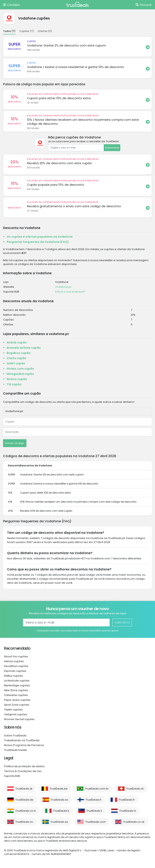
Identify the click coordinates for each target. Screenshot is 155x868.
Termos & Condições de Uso (23, 771)
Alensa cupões (14, 661)
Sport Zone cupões (17, 705)
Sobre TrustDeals (15, 736)
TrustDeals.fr (127, 800)
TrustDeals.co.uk (134, 822)
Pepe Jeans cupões (17, 700)
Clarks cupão (17, 358)
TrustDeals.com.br (97, 789)
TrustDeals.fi (93, 800)
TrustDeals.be (59, 789)
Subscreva (112, 148)
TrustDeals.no (24, 822)
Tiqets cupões (13, 710)
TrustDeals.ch (135, 789)
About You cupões (16, 656)
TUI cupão (14, 384)
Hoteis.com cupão (20, 369)
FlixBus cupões (14, 676)
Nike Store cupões (16, 690)
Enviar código (15, 443)
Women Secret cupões (19, 719)
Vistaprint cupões (16, 714)
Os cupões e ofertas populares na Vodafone (40, 237)
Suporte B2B (12, 776)
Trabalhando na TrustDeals (22, 740)
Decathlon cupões (16, 666)
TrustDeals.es (59, 800)
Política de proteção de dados (24, 766)
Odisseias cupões (16, 695)
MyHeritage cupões (17, 685)
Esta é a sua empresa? (70, 292)
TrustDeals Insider (16, 750)
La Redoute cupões (17, 681)
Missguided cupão (20, 374)
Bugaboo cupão (19, 353)
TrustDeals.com (96, 822)
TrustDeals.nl (128, 811)
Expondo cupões (15, 671)
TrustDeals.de (24, 800)
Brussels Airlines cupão (24, 348)
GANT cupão (16, 363)
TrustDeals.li (94, 811)
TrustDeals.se (59, 822)
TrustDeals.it (61, 811)
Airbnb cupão (17, 342)
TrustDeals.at (24, 789)
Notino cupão (17, 379)
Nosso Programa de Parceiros (24, 745)
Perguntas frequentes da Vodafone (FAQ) (38, 242)
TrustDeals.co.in (26, 811)
